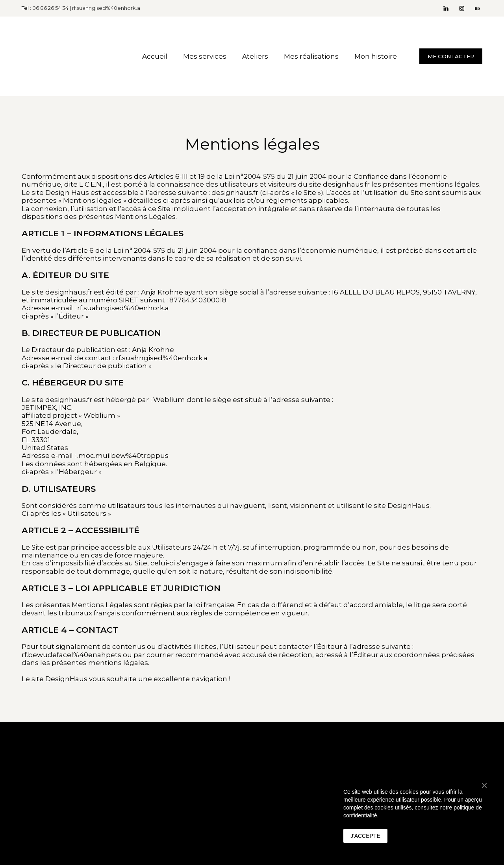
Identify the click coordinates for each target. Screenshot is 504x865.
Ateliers (255, 56)
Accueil (155, 56)
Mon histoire (376, 56)
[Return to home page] (72, 56)
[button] (446, 8)
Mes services (205, 56)
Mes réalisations (311, 56)
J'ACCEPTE (365, 836)
